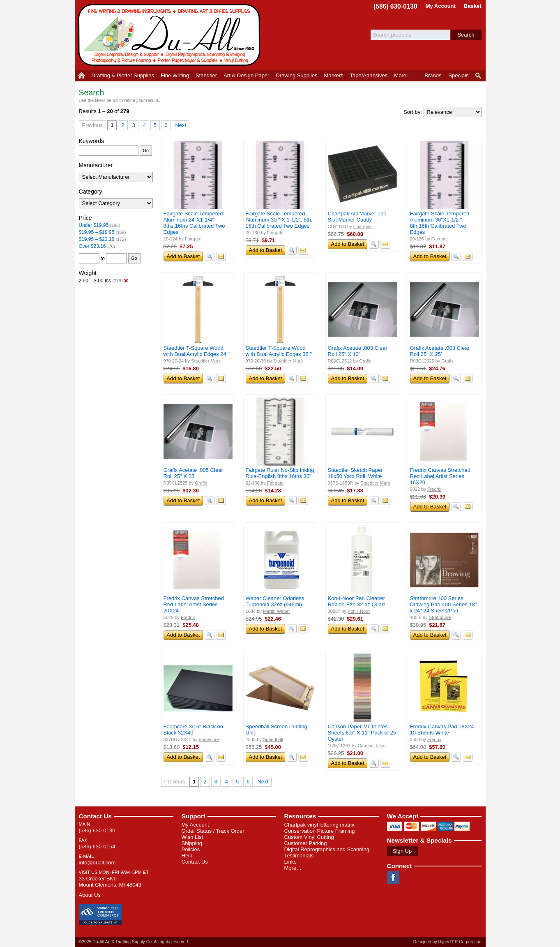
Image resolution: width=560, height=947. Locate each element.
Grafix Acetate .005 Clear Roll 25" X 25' (193, 473)
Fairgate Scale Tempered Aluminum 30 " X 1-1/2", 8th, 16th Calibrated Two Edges (279, 220)
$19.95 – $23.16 (97, 239)
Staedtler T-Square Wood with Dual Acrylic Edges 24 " (197, 351)
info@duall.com (97, 863)
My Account (441, 6)
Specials (458, 75)
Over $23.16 (92, 246)
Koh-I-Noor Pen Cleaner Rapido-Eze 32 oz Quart (356, 601)
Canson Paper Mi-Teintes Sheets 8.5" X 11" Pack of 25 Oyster (362, 733)
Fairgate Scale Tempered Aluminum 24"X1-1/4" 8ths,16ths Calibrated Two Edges (194, 223)
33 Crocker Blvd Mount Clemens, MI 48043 (110, 882)
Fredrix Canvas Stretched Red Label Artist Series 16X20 (440, 476)
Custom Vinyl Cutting (309, 837)
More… (293, 868)
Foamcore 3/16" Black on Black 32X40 (194, 730)
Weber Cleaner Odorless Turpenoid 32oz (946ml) (275, 601)
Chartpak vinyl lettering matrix (319, 825)
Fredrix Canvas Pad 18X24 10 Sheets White (442, 730)
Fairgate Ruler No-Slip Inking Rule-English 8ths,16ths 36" (280, 473)
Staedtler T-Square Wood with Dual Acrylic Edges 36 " (279, 351)
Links (290, 862)
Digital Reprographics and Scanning (327, 849)
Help (187, 856)
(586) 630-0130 (395, 6)
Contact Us (95, 816)
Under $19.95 (94, 225)
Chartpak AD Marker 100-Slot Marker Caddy (358, 217)
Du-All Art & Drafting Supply (171, 35)
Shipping (192, 843)
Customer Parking (306, 843)
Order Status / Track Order (213, 831)
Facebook (393, 878)
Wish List (192, 837)
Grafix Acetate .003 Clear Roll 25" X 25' (440, 351)
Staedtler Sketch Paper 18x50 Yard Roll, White (355, 473)
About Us (90, 895)
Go (146, 150)
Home (82, 76)
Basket (473, 6)
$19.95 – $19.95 (97, 232)
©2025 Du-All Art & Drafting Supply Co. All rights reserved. (134, 942)
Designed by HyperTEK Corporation (447, 942)
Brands (433, 75)
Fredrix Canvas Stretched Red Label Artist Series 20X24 (194, 604)
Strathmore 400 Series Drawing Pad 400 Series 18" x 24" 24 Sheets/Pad (444, 604)
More (403, 75)
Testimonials (299, 856)
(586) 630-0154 (97, 847)
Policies (191, 849)
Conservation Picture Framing (320, 831)
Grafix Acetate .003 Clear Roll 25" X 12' (358, 351)
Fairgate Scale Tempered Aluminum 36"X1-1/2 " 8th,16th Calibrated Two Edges (440, 223)
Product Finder (479, 76)
